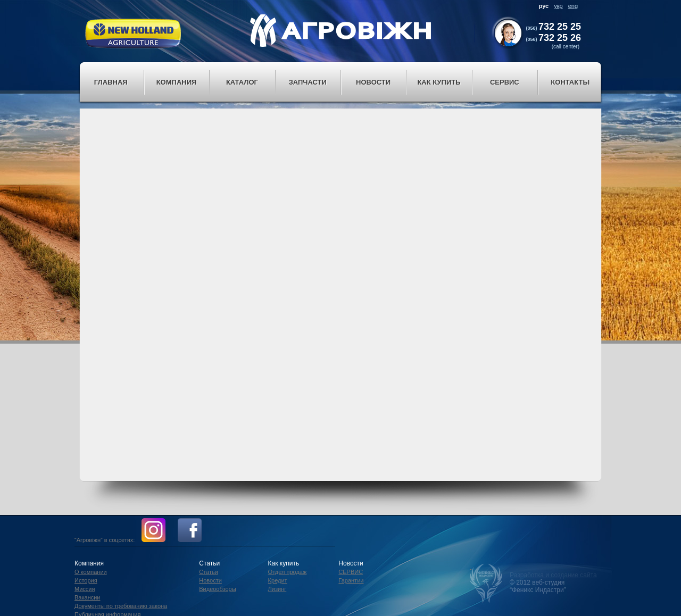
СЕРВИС (351, 572)
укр (558, 6)
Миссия (85, 589)
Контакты (570, 82)
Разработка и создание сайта (553, 575)
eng (573, 6)
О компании (91, 572)
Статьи (209, 572)
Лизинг (277, 589)
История (86, 580)
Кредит (278, 580)
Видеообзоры (217, 589)
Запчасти (308, 82)
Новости (373, 82)
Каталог (242, 82)
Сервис (505, 82)
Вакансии (88, 597)
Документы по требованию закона (121, 606)
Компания (177, 82)
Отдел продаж (288, 572)
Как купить (439, 82)
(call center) (566, 47)
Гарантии (351, 580)
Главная (111, 82)
